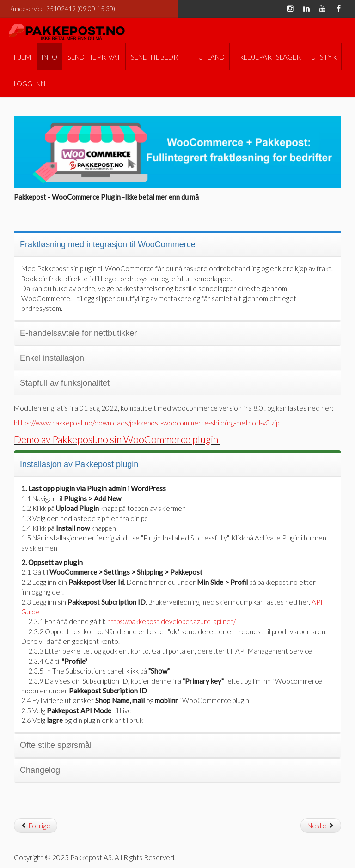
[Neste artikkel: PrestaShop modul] (321, 826)
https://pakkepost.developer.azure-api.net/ (171, 621)
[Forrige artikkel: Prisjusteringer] (36, 826)
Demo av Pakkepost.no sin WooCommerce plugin (117, 439)
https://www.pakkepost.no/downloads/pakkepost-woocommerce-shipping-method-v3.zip (147, 423)
